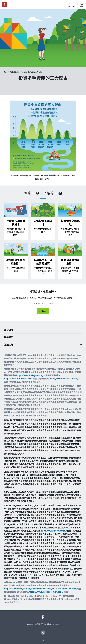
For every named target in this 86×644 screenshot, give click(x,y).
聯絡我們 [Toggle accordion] (41, 337)
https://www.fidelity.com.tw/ (30, 375)
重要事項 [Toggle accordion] (41, 330)
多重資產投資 (15, 72)
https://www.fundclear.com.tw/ (63, 378)
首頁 (5, 72)
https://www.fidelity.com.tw (53, 531)
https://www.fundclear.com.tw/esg (45, 592)
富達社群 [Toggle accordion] (41, 345)
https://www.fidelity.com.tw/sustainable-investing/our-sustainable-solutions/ (41, 589)
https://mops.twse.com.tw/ (17, 378)
